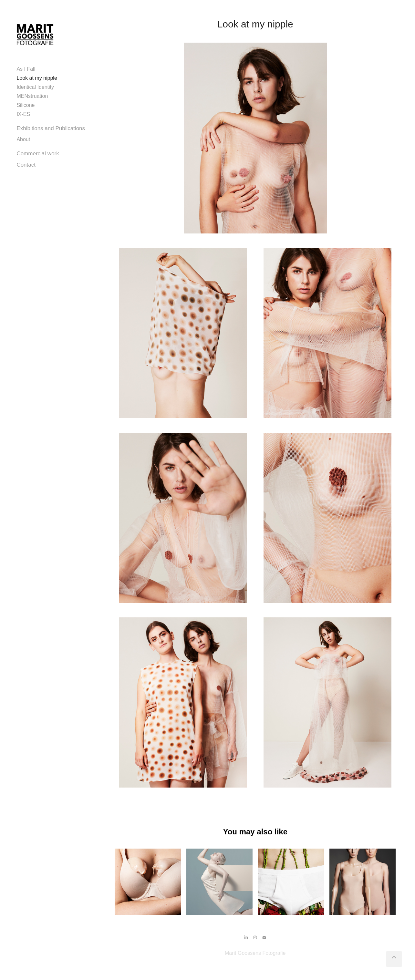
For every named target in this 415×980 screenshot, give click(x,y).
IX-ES (23, 114)
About (23, 139)
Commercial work (38, 154)
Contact (26, 165)
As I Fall (26, 69)
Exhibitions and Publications (51, 128)
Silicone (26, 105)
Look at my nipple (37, 78)
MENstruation (32, 96)
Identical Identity (35, 87)
